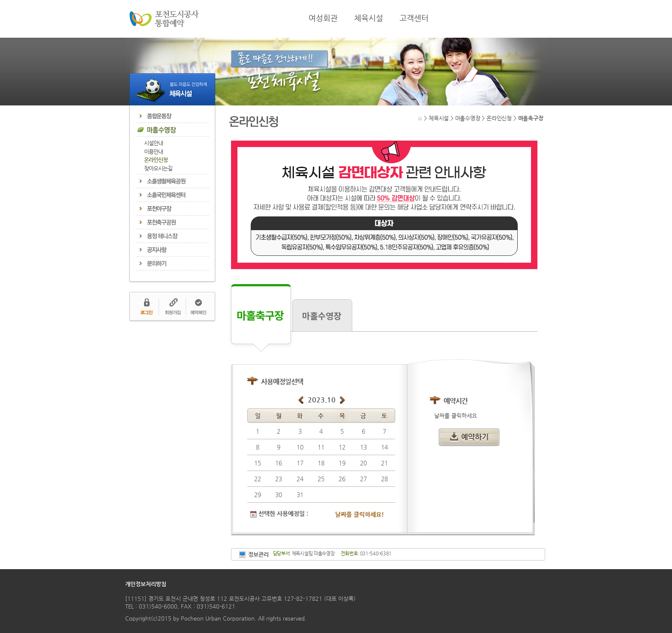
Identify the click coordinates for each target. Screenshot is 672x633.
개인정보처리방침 (146, 584)
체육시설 (369, 18)
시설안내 (153, 143)
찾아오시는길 (158, 168)
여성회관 (323, 18)
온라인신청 (156, 160)
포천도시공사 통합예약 (164, 19)
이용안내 (153, 151)
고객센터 (414, 18)
